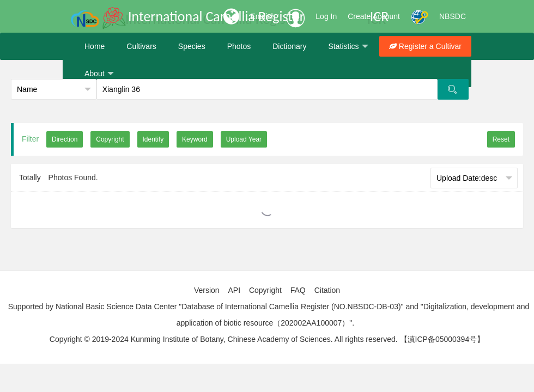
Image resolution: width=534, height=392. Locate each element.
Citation (327, 290)
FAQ (298, 290)
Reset (501, 139)
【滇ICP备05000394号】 (442, 339)
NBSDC (453, 16)
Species (192, 46)
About (99, 74)
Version (207, 290)
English (263, 16)
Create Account (374, 16)
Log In (326, 16)
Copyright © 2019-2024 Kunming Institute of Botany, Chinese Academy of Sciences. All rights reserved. (224, 339)
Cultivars (141, 46)
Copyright (265, 290)
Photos (239, 46)
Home (95, 46)
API (234, 290)
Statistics (348, 47)
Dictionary (289, 46)
